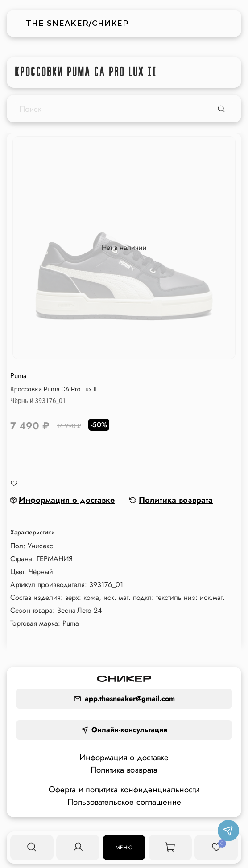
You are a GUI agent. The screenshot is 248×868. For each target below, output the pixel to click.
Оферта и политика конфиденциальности (124, 789)
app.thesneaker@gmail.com (124, 699)
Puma (19, 376)
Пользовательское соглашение (124, 802)
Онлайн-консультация (124, 730)
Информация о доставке (124, 757)
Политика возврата (124, 770)
